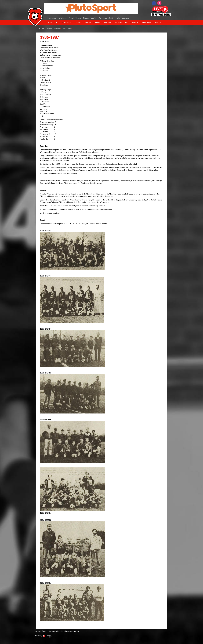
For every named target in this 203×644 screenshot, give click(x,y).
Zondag (78, 22)
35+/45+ (107, 22)
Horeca (135, 22)
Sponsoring (146, 22)
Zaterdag (68, 22)
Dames (88, 22)
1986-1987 (66, 29)
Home (50, 22)
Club (58, 22)
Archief (57, 29)
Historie (158, 22)
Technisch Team (121, 22)
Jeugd (97, 22)
